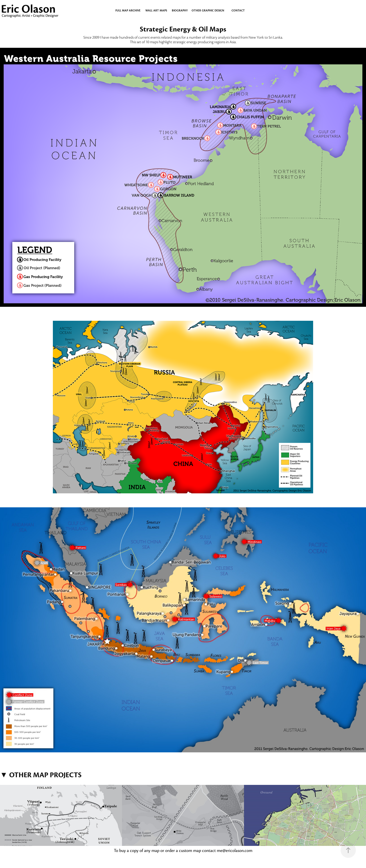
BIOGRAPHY (180, 10)
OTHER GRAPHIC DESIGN (208, 10)
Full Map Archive (128, 10)
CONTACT (238, 10)
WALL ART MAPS (156, 10)
